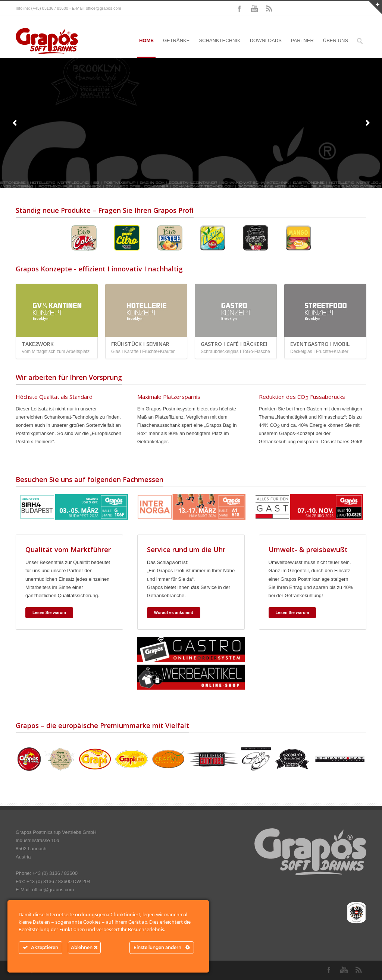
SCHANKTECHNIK (220, 40)
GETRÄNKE (176, 40)
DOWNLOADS (266, 40)
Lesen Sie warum (49, 612)
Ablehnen (84, 947)
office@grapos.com (104, 8)
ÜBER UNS (336, 40)
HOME (146, 40)
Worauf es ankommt (174, 612)
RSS (269, 9)
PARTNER (302, 40)
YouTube (254, 9)
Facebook (239, 9)
